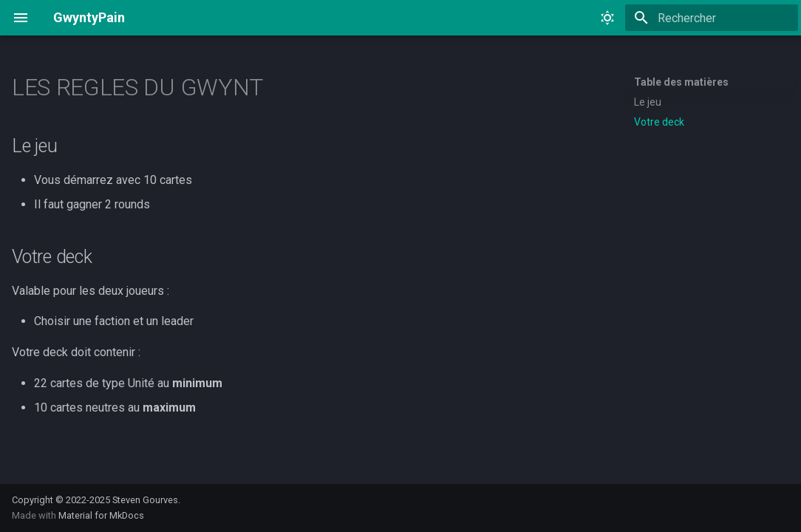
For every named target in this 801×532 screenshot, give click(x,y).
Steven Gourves (145, 500)
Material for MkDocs (101, 515)
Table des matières (681, 82)
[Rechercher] (712, 18)
